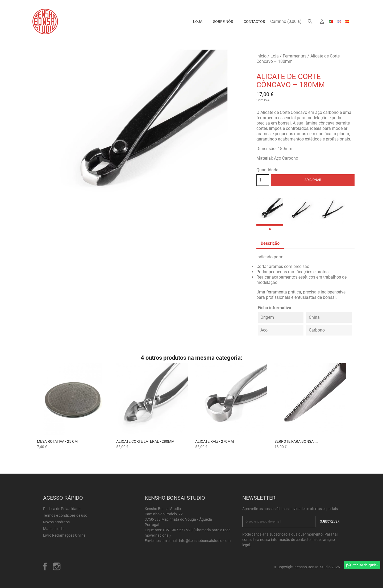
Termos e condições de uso (65, 515)
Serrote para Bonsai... (296, 441)
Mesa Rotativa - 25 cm (57, 441)
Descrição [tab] (270, 243)
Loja (198, 22)
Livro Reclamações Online (64, 535)
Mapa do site (54, 529)
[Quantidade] (263, 180)
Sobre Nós (223, 22)
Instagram (57, 566)
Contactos (254, 22)
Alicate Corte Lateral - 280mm (145, 441)
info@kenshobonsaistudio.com (205, 541)
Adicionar (313, 180)
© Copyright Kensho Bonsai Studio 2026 (307, 567)
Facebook (45, 566)
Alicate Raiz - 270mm (215, 441)
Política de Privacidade (62, 509)
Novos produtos (56, 522)
